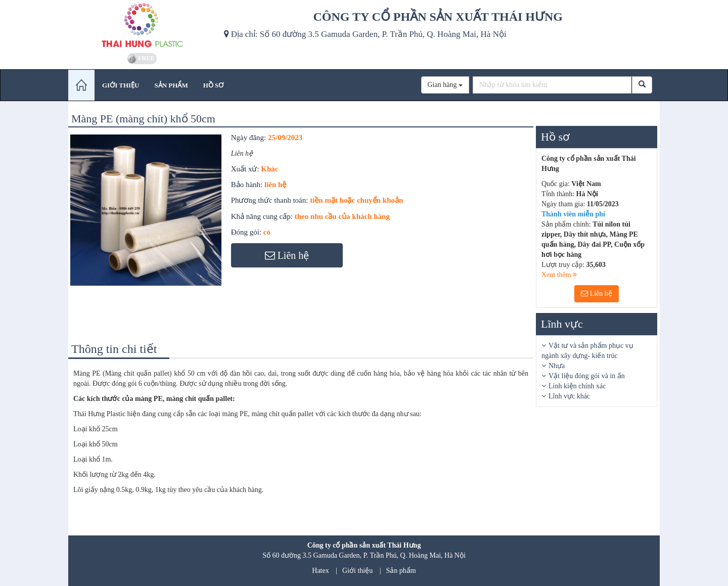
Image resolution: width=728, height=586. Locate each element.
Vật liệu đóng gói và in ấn (587, 376)
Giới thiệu (357, 571)
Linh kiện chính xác (577, 386)
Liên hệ (597, 294)
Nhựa (557, 366)
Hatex (320, 571)
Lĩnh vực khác (569, 396)
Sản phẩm (401, 571)
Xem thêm (559, 275)
